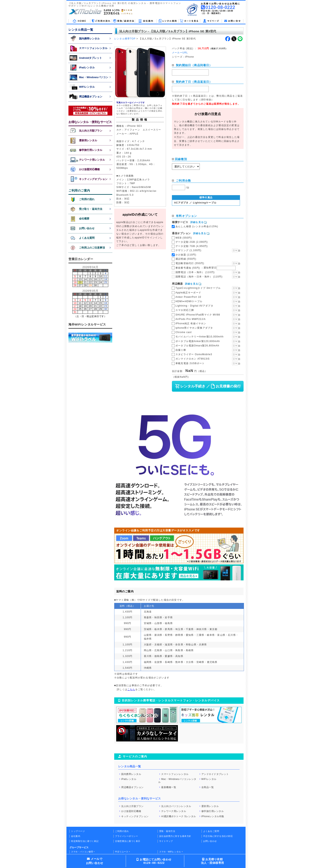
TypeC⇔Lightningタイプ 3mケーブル (198, 288)
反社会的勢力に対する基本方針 (175, 836)
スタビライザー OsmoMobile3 (194, 354)
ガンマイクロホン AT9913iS (193, 359)
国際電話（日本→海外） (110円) (195, 272)
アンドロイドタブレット (215, 774)
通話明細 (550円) (186, 259)
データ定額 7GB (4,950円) (192, 246)
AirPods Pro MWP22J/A (191, 319)
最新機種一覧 (169, 787)
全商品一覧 (208, 787)
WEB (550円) (184, 238)
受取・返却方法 (167, 831)
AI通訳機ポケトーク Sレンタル (179, 816)
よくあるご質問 (211, 831)
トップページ (78, 831)
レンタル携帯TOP (125, 39)
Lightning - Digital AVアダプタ (194, 306)
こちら (131, 689)
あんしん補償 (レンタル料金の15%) (197, 226)
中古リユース (122, 852)
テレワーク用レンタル (174, 811)
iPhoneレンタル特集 (213, 816)
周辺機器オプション (132, 787)
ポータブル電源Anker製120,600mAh (198, 341)
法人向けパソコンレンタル (176, 806)
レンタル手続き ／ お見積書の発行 (208, 386)
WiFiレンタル (209, 779)
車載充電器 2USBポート (190, 363)
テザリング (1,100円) (188, 250)
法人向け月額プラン (132, 806)
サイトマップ (166, 841)
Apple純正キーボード (188, 293)
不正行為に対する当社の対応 (218, 836)
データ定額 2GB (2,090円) (192, 242)
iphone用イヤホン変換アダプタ (194, 328)
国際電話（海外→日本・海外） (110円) (199, 277)
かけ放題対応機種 (131, 811)
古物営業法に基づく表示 (128, 841)
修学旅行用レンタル (213, 811)
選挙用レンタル (210, 806)
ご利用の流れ (122, 831)
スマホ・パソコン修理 (82, 852)
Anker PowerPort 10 (188, 297)
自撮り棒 (181, 350)
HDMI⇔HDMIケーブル (189, 301)
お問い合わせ (210, 841)
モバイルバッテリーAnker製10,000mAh (200, 337)
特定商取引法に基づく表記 (85, 841)
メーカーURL (180, 53)
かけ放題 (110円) (186, 255)
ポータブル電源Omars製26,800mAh (197, 346)
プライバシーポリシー (126, 836)
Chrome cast (184, 332)
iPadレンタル (129, 779)
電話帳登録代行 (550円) (190, 263)
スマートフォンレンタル (175, 774)
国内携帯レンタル (131, 774)
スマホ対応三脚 (185, 310)
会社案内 (76, 836)
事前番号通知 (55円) (206, 268)
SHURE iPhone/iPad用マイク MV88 (198, 315)
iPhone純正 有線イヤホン (191, 323)
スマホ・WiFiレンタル (170, 852)
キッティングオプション (135, 816)
